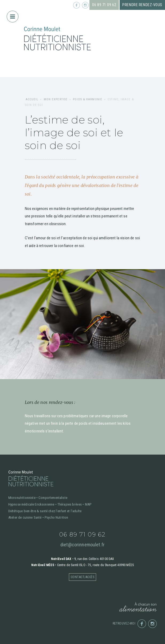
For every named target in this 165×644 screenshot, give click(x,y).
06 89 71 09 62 (104, 5)
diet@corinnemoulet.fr (82, 545)
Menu (14, 15)
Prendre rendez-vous (142, 5)
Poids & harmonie (88, 99)
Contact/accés (82, 577)
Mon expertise (56, 99)
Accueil (32, 99)
